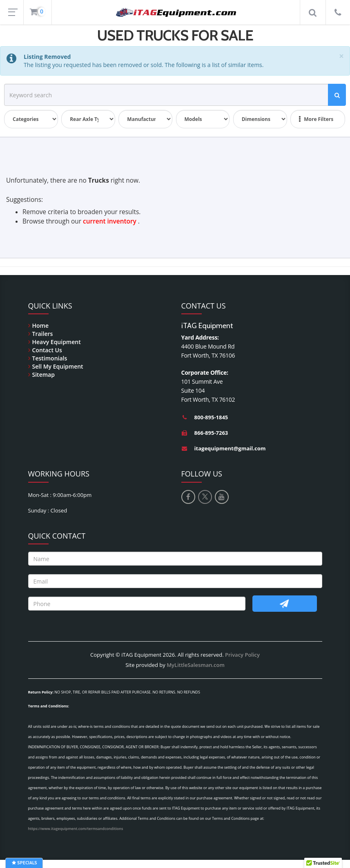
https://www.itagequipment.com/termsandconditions (76, 829)
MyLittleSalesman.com (196, 665)
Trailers (43, 334)
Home (41, 325)
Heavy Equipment (57, 342)
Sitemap (43, 375)
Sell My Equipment (58, 366)
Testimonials (50, 358)
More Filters (316, 119)
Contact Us (47, 350)
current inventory (110, 221)
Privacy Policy (242, 655)
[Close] (341, 56)
